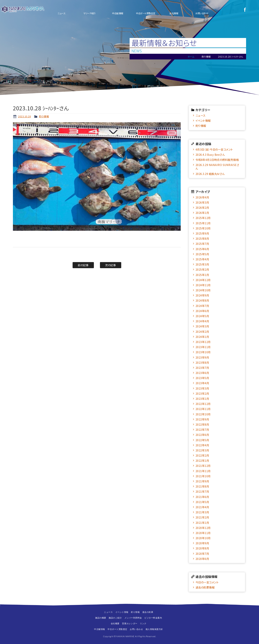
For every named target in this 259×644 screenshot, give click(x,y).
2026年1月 (202, 213)
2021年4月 (202, 507)
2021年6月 (202, 497)
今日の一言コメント (207, 582)
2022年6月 (202, 435)
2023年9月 (202, 357)
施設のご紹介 (115, 618)
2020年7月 (202, 554)
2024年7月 (202, 306)
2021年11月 (203, 471)
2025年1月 (202, 275)
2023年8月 (202, 362)
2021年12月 (203, 466)
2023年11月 (203, 347)
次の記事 (110, 265)
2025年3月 (202, 264)
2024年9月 (202, 295)
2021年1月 (202, 523)
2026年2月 (202, 207)
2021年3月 (202, 512)
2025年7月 (202, 244)
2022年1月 (202, 460)
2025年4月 (202, 259)
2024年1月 (202, 337)
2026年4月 (202, 197)
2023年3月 (202, 388)
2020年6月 (202, 559)
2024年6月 (202, 311)
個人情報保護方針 (154, 629)
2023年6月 (202, 373)
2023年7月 (202, 368)
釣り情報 (44, 116)
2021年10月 (203, 476)
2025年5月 (202, 254)
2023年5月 (202, 378)
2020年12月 (203, 528)
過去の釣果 (148, 612)
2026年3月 (202, 202)
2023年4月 (202, 383)
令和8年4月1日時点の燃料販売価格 (217, 160)
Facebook (245, 9)
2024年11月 (203, 285)
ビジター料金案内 (153, 618)
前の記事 (83, 265)
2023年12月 (203, 342)
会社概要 (115, 623)
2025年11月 (203, 223)
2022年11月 (203, 409)
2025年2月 (202, 269)
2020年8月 (202, 548)
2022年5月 (202, 440)
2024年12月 (203, 280)
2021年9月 (202, 481)
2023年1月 (202, 399)
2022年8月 (202, 424)
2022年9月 (202, 419)
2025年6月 (202, 249)
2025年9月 (202, 233)
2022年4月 (202, 445)
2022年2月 (202, 455)
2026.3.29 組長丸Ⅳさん (210, 174)
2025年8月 (202, 238)
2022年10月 (203, 414)
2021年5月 (202, 502)
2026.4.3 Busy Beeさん (210, 154)
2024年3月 (202, 326)
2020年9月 (202, 543)
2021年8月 (202, 486)
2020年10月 (203, 538)
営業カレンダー (130, 623)
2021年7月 (202, 491)
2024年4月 (202, 321)
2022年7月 (202, 429)
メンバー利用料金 (133, 618)
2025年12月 (203, 218)
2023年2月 (202, 393)
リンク (143, 623)
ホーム (191, 56)
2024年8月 (202, 300)
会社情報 (174, 13)
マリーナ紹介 (90, 13)
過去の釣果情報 (205, 587)
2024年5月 (202, 316)
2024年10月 (203, 290)
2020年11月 (203, 533)
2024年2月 (202, 331)
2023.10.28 (24, 116)
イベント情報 (203, 121)
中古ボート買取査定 (146, 13)
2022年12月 (203, 404)
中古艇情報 (118, 13)
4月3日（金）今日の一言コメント (214, 149)
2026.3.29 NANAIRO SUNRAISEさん (217, 167)
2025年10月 (203, 228)
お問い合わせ (202, 13)
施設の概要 (101, 618)
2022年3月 (202, 450)
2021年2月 (202, 517)
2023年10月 (203, 352)
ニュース (61, 13)
